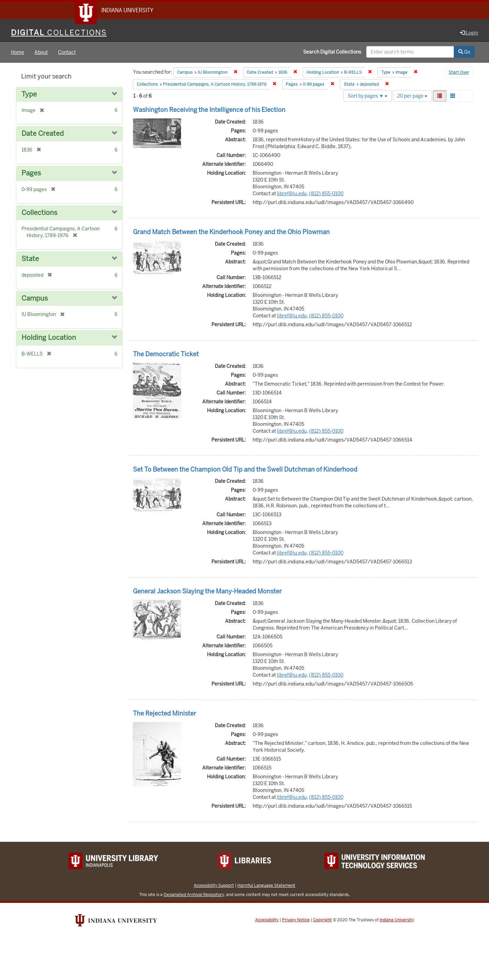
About (41, 53)
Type (29, 95)
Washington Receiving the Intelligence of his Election (209, 110)
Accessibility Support (214, 886)
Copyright (322, 920)
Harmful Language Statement (266, 886)
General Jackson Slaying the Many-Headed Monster (207, 592)
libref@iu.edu (292, 194)
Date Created (43, 134)
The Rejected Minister (165, 714)
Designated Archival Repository (194, 895)
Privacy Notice (296, 920)
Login (469, 33)
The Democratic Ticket (166, 354)
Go (464, 52)
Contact (67, 53)
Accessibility (267, 920)
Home (18, 53)
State (30, 259)
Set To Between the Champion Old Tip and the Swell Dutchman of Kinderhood (245, 470)
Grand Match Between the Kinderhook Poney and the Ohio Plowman (231, 232)
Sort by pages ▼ (368, 96)
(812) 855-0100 (326, 194)
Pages (31, 174)
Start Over (459, 73)
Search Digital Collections (332, 52)
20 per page (412, 96)
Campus (35, 299)
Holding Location (49, 338)
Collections (39, 213)
